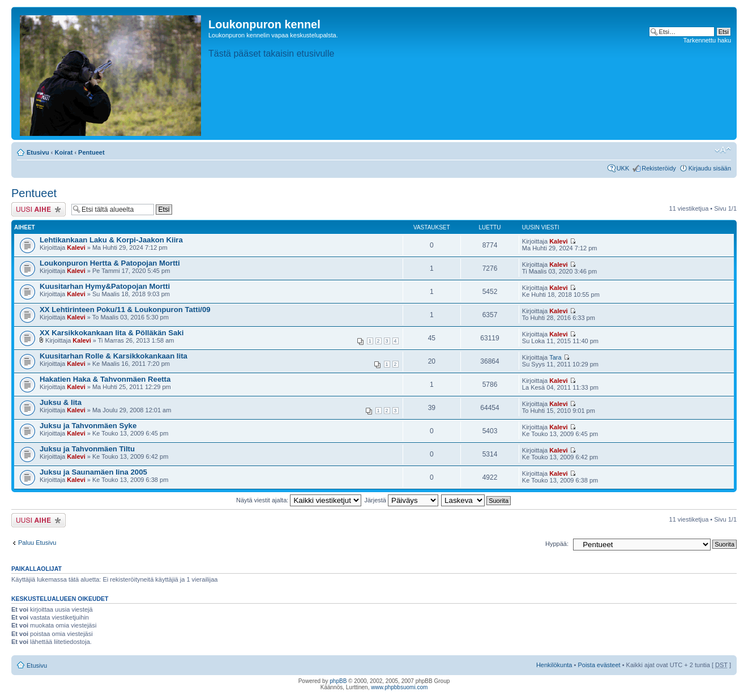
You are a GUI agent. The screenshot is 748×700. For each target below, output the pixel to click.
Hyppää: (557, 544)
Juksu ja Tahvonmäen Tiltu (87, 449)
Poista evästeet (599, 665)
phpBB (338, 681)
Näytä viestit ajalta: (299, 500)
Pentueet (91, 152)
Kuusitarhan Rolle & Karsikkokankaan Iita (114, 356)
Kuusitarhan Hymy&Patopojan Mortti (105, 286)
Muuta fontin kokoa (723, 150)
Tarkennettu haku (707, 40)
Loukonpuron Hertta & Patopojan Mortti (110, 263)
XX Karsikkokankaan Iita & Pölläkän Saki (112, 333)
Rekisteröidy (659, 168)
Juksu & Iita (61, 402)
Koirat (64, 152)
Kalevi (76, 247)
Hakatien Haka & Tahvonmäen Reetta (105, 379)
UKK (623, 168)
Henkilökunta (554, 665)
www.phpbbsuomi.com (399, 687)
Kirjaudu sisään (710, 168)
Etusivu (38, 152)
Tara (555, 357)
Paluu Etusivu (37, 543)
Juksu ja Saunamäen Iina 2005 (93, 472)
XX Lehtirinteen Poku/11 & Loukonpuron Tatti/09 (125, 310)
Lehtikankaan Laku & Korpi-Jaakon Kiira (111, 240)
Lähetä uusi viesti (39, 209)
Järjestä (401, 500)
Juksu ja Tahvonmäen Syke (88, 426)
